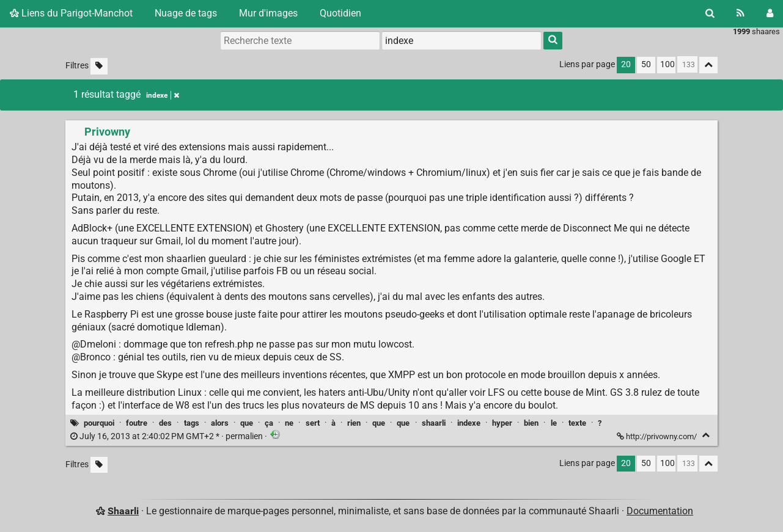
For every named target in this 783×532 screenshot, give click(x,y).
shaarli (434, 423)
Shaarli (123, 511)
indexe (469, 423)
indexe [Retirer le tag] (163, 95)
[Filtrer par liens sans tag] (99, 66)
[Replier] (706, 435)
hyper (502, 423)
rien (354, 423)
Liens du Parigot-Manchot (71, 13)
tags (192, 423)
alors (220, 423)
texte (577, 423)
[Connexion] (770, 13)
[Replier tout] (708, 65)
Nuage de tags (186, 13)
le (554, 423)
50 (646, 64)
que (247, 423)
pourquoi (99, 423)
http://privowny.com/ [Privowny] (658, 436)
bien (531, 423)
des (165, 423)
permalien (167, 436)
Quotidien (340, 13)
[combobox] (461, 40)
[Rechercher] (710, 13)
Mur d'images (268, 13)
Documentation (660, 511)
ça (269, 423)
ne (289, 423)
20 (626, 64)
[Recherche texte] (300, 40)
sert (313, 423)
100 (667, 64)
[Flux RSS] (741, 13)
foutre (137, 423)
